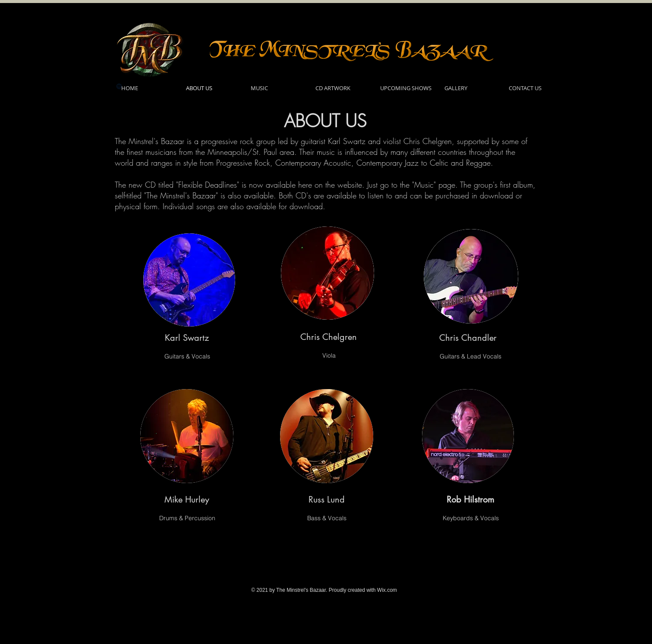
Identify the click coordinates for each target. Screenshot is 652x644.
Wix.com (387, 590)
